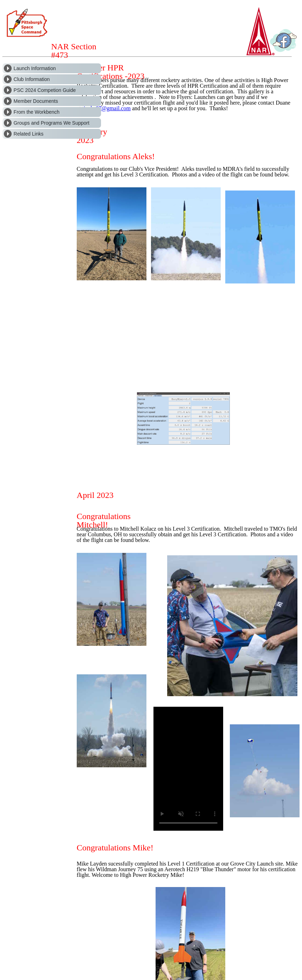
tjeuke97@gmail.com (106, 108)
